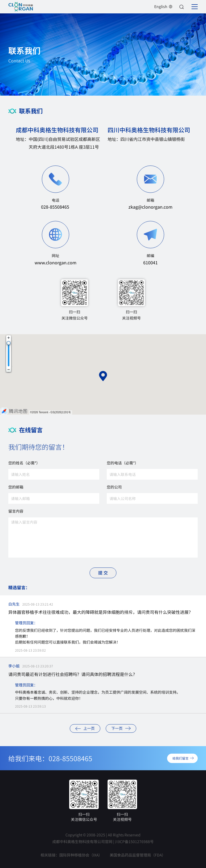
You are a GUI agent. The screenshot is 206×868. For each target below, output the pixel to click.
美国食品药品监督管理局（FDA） (138, 855)
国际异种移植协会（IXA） (81, 855)
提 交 (103, 573)
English (163, 6)
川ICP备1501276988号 (134, 841)
